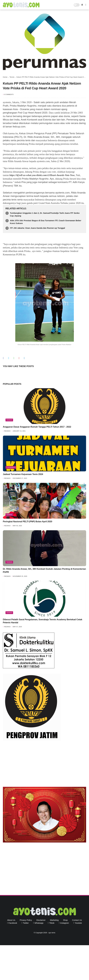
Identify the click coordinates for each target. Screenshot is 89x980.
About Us (11, 920)
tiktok (52, 923)
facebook (13, 923)
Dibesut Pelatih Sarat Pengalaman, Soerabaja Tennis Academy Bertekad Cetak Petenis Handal (43, 621)
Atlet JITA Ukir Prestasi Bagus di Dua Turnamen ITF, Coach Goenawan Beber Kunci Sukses (46, 222)
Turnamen (11, 467)
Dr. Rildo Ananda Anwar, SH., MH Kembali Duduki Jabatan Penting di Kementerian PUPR (44, 571)
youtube (78, 923)
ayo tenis (52, 933)
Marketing (54, 920)
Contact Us (77, 920)
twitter (26, 923)
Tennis (12, 77)
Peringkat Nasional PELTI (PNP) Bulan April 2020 (28, 522)
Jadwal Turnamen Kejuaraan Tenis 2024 (23, 474)
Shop (65, 920)
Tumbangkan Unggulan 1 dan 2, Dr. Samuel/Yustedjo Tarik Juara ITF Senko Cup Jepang (45, 214)
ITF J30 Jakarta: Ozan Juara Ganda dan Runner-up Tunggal (37, 228)
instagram (65, 923)
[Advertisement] (44, 764)
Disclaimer (41, 920)
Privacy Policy (26, 920)
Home (5, 77)
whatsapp (39, 923)
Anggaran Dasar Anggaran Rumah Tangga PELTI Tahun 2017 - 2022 (37, 427)
